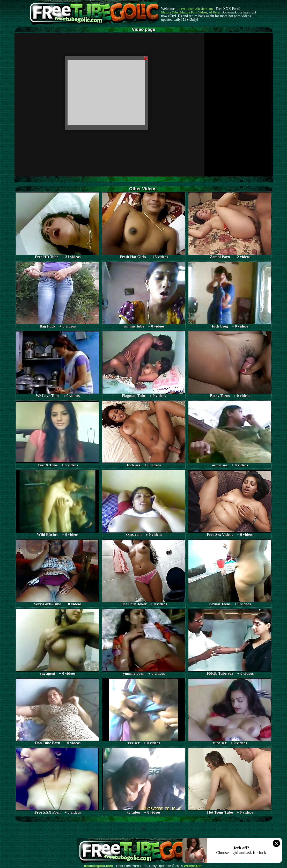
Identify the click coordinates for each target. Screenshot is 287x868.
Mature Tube (170, 12)
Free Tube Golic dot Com (196, 9)
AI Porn (214, 12)
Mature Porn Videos (194, 12)
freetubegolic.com (98, 866)
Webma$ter (193, 866)
